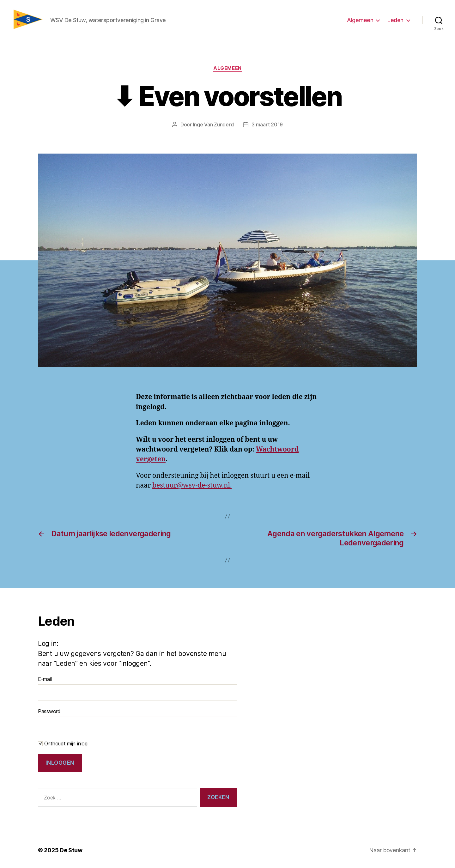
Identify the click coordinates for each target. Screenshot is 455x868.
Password (49, 711)
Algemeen (360, 20)
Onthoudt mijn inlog (63, 744)
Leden (395, 20)
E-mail (45, 679)
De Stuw (71, 850)
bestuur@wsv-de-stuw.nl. (192, 486)
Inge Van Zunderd (213, 124)
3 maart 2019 (267, 124)
